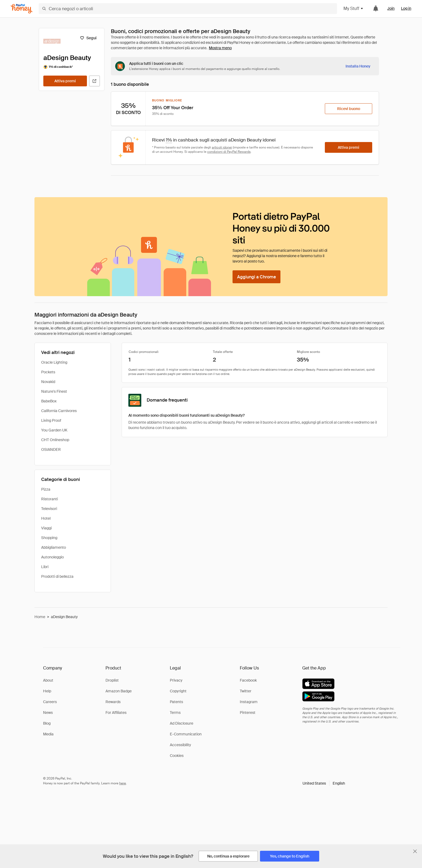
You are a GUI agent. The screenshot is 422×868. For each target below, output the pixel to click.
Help (47, 691)
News (48, 713)
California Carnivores (59, 411)
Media (48, 734)
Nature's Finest (54, 391)
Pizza (46, 489)
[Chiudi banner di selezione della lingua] (415, 851)
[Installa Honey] (358, 66)
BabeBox (49, 401)
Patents (176, 702)
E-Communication (186, 734)
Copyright (178, 691)
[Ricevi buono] (349, 109)
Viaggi (46, 528)
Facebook (248, 680)
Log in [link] (406, 8)
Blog (47, 723)
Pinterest (248, 713)
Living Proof (51, 420)
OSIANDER (51, 449)
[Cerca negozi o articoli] (188, 9)
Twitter (246, 691)
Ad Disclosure (182, 723)
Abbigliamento (54, 547)
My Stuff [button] (354, 8)
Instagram (249, 702)
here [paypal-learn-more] (123, 783)
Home (40, 617)
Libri (45, 567)
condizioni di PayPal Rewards (229, 152)
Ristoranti (50, 499)
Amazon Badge (119, 691)
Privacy (176, 680)
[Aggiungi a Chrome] (256, 277)
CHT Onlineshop (55, 440)
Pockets (48, 372)
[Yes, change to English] (290, 856)
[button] (324, 783)
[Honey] (22, 9)
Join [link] (391, 8)
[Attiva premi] (65, 81)
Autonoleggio (52, 557)
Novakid (48, 382)
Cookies (177, 756)
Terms (175, 713)
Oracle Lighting (54, 362)
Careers (50, 702)
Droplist (112, 680)
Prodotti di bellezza (57, 576)
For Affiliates (116, 713)
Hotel (46, 518)
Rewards (113, 702)
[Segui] (88, 38)
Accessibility (180, 745)
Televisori (49, 509)
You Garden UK (54, 430)
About (48, 680)
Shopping (49, 538)
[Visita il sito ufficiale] (94, 81)
